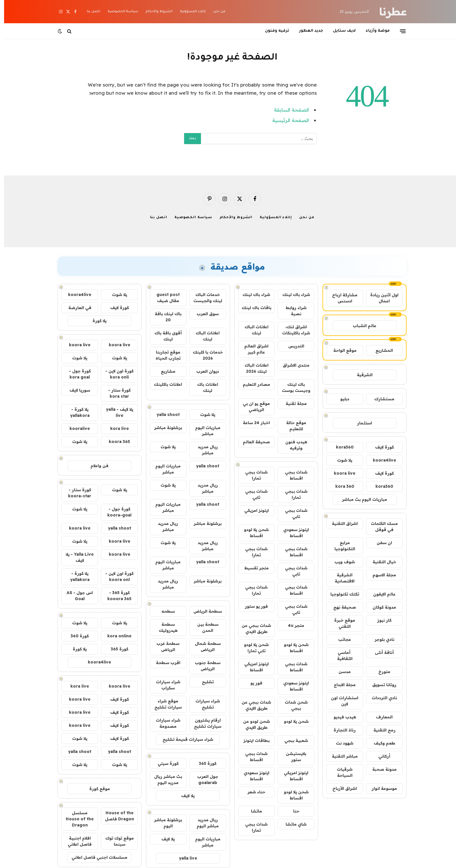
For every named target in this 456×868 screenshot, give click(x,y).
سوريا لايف (76, 390)
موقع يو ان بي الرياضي (252, 407)
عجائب (341, 639)
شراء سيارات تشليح (204, 704)
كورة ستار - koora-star (76, 493)
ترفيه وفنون (273, 31)
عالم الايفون (380, 594)
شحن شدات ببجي (292, 705)
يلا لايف (184, 796)
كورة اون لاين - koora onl (115, 576)
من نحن (215, 12)
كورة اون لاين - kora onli (115, 374)
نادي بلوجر (380, 639)
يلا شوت (341, 460)
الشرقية (361, 375)
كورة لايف (380, 447)
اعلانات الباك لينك (252, 330)
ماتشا (252, 811)
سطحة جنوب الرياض (204, 666)
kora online (115, 636)
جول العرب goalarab (204, 780)
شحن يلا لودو (292, 721)
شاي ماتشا (292, 824)
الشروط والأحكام (155, 12)
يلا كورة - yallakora (76, 412)
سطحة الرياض (204, 611)
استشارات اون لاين (341, 701)
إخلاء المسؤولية (189, 12)
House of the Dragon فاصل (115, 816)
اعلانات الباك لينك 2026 (252, 368)
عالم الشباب (360, 326)
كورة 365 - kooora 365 (115, 596)
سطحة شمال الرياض (204, 646)
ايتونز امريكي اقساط (252, 667)
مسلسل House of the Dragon (76, 819)
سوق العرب (204, 314)
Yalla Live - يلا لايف (76, 557)
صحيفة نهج (341, 607)
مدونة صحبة (380, 769)
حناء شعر (252, 792)
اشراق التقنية (341, 523)
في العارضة (76, 308)
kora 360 (341, 486)
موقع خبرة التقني (341, 623)
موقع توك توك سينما (115, 841)
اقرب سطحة (164, 663)
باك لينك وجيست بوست (292, 387)
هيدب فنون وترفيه (292, 445)
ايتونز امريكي (252, 510)
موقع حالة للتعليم (292, 426)
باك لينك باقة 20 (164, 317)
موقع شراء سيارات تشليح (164, 704)
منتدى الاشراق (292, 365)
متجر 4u (292, 625)
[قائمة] (399, 31)
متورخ (380, 672)
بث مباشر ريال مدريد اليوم (164, 780)
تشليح (204, 682)
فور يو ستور (252, 606)
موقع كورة (96, 789)
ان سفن (380, 543)
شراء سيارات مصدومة (164, 723)
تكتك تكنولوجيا (341, 594)
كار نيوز (380, 620)
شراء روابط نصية (292, 311)
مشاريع (164, 371)
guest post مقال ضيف (164, 298)
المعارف (380, 717)
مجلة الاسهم (380, 575)
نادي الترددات (380, 698)
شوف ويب (341, 562)
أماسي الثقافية (341, 656)
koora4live (380, 460)
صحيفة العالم (252, 442)
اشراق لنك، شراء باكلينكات (292, 330)
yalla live (184, 858)
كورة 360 (76, 636)
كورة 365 (204, 763)
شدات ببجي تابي (252, 494)
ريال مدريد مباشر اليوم (204, 823)
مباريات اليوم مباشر (204, 431)
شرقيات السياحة (341, 772)
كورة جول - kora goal (76, 374)
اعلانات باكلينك (164, 384)
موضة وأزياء (374, 31)
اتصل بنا (89, 12)
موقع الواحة (341, 350)
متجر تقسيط (252, 568)
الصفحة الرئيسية (286, 120)
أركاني (380, 756)
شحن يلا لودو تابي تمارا (252, 648)
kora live (115, 428)
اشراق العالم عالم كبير (252, 349)
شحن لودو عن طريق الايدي (252, 724)
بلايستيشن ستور (292, 757)
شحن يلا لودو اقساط (252, 533)
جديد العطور (307, 31)
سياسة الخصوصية (119, 12)
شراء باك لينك (292, 295)
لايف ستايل (340, 31)
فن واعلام (95, 466)
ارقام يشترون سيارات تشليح (204, 723)
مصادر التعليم (252, 384)
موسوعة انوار (380, 788)
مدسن (341, 672)
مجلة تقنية (292, 403)
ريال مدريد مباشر (204, 450)
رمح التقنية (380, 730)
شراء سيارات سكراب (164, 685)
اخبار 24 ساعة (252, 423)
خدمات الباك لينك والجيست (204, 298)
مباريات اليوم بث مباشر (360, 499)
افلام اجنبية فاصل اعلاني (76, 841)
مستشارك (380, 399)
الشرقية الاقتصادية (341, 578)
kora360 (341, 447)
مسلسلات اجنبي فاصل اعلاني (95, 857)
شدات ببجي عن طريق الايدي (252, 628)
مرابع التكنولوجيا (341, 546)
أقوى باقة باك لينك (164, 336)
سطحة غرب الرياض (164, 646)
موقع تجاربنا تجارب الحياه (164, 355)
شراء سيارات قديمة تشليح (184, 739)
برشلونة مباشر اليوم (164, 823)
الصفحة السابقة (287, 110)
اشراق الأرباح (341, 788)
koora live (341, 473)
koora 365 (115, 442)
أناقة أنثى (380, 652)
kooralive (76, 428)
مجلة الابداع (341, 685)
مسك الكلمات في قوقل (380, 527)
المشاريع (380, 350)
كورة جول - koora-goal (115, 512)
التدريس (292, 346)
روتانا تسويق (380, 685)
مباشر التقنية (341, 756)
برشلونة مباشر (164, 428)
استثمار (360, 423)
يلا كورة (95, 321)
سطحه (164, 611)
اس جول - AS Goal (76, 596)
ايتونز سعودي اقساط (292, 533)
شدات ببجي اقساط (292, 475)
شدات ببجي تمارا (252, 475)
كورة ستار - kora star (115, 393)
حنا (292, 811)
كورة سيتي (164, 763)
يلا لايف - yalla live (115, 412)
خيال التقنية (380, 562)
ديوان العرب (204, 371)
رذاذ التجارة (341, 730)
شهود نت (341, 743)
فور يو (252, 683)
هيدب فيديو (341, 717)
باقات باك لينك (252, 308)
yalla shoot (164, 415)
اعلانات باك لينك (204, 387)
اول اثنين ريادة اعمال (380, 298)
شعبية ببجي (292, 740)
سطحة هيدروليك (164, 627)
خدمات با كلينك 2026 (204, 355)
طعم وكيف (380, 743)
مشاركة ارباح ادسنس (341, 298)
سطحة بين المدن (204, 627)
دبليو (341, 399)
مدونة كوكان (380, 607)
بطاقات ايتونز (252, 740)
